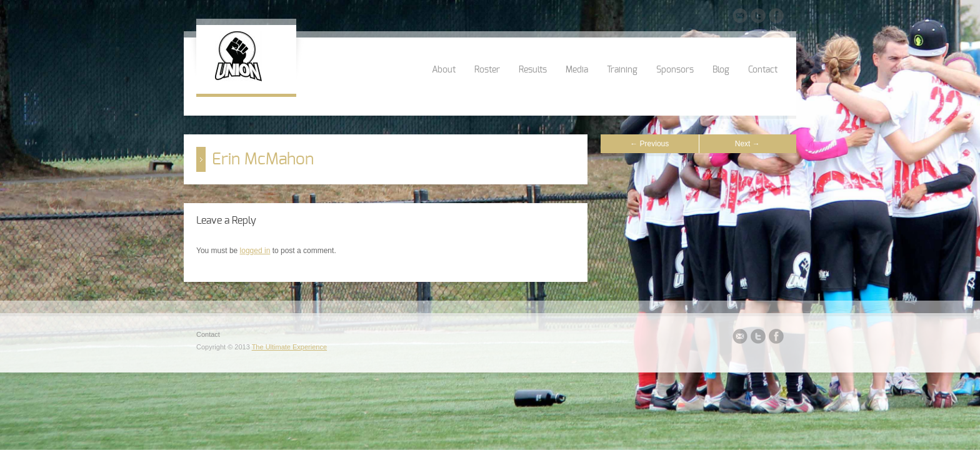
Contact (763, 70)
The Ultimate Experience (289, 347)
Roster (487, 70)
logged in (255, 251)
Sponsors (675, 70)
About (444, 70)
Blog (721, 70)
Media (577, 70)
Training (622, 70)
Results (533, 70)
